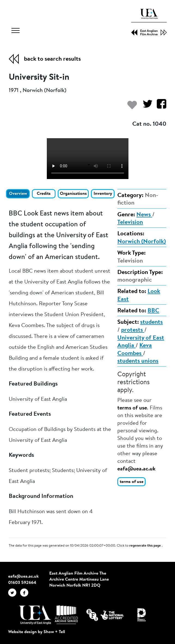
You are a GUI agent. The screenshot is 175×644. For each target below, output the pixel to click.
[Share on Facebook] (159, 107)
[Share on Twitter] (145, 107)
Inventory (103, 194)
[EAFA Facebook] (26, 593)
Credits (44, 194)
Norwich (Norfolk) (142, 242)
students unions (138, 361)
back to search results (52, 59)
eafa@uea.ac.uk (136, 469)
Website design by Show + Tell (37, 632)
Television (130, 223)
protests (133, 330)
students (151, 322)
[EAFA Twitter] (14, 593)
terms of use (132, 408)
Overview (18, 194)
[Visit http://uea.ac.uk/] (35, 615)
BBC (153, 311)
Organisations (73, 194)
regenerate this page (145, 546)
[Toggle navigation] (16, 31)
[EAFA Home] (149, 22)
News (144, 215)
